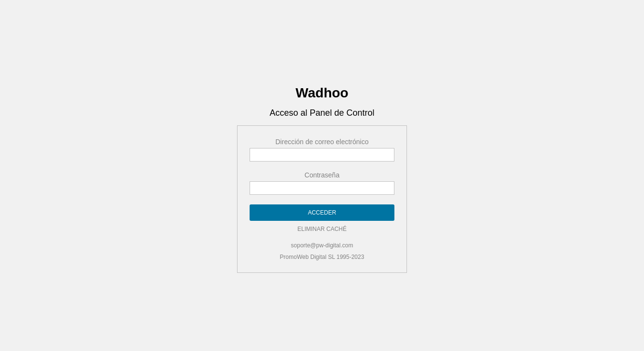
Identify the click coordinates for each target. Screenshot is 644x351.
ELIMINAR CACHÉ (322, 227)
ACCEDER (322, 211)
